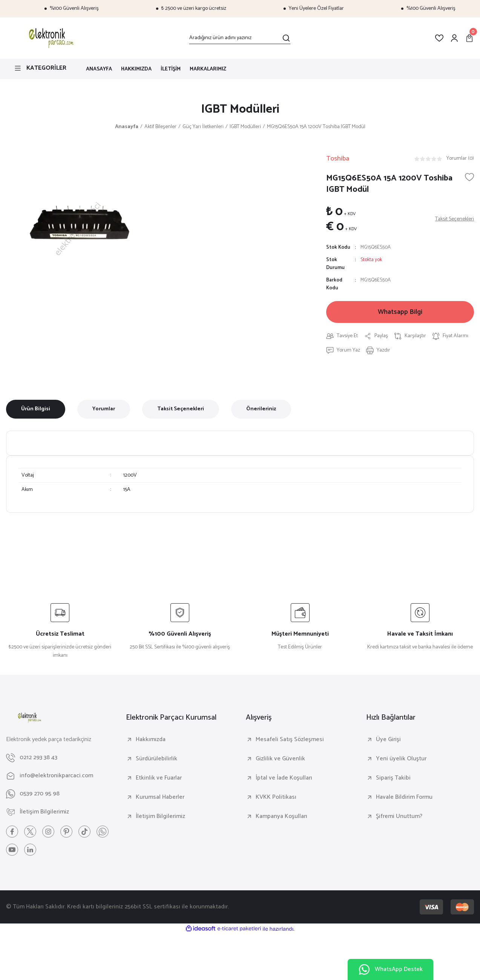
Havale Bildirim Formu (404, 797)
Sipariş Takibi (393, 778)
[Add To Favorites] (469, 177)
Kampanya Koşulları (281, 816)
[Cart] (469, 38)
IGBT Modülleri (240, 109)
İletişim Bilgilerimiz (160, 816)
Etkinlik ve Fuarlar (159, 778)
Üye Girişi (388, 740)
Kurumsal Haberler (160, 797)
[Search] (240, 38)
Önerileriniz (261, 409)
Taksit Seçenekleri (181, 409)
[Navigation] (40, 68)
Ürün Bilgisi (36, 409)
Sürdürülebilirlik (156, 759)
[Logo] (50, 38)
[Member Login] (454, 38)
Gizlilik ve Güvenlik (280, 759)
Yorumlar (104, 409)
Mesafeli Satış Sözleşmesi (290, 740)
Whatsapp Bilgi (400, 312)
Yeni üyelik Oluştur (401, 759)
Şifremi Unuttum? (399, 816)
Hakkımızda (151, 740)
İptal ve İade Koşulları (284, 778)
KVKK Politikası (276, 797)
